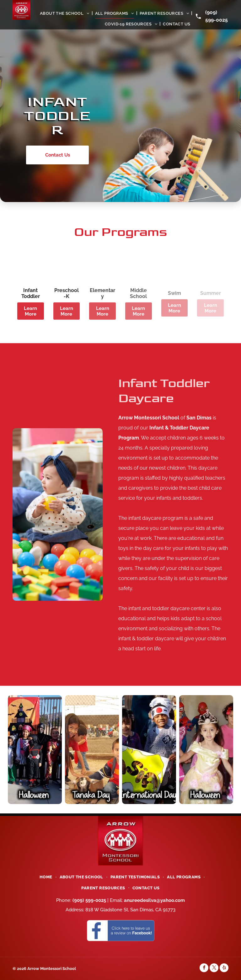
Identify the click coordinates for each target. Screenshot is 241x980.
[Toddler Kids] (58, 514)
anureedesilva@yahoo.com (154, 900)
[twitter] (214, 969)
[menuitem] (65, 13)
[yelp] (224, 969)
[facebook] (204, 969)
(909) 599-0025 (89, 900)
